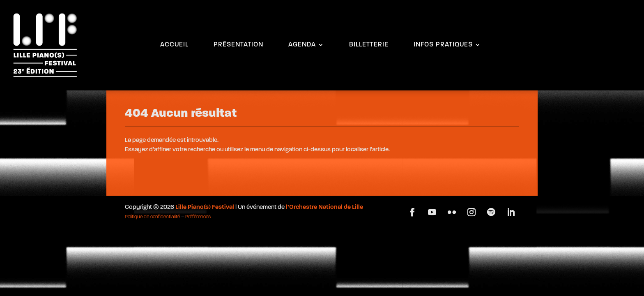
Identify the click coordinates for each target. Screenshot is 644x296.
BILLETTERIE (369, 45)
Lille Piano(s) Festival (205, 207)
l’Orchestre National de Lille (324, 207)
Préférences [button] (198, 217)
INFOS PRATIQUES (443, 45)
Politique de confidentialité (152, 217)
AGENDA (302, 45)
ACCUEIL (174, 45)
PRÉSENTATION (238, 45)
